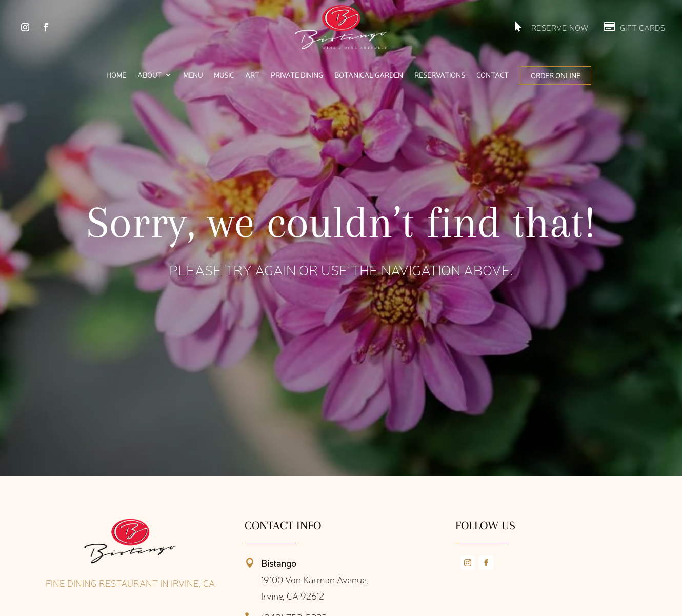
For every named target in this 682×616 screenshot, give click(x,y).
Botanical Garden (369, 75)
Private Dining (297, 75)
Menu (193, 75)
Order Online (556, 75)
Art (252, 75)
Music (224, 75)
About (149, 75)
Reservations (440, 75)
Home (116, 75)
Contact (493, 75)
